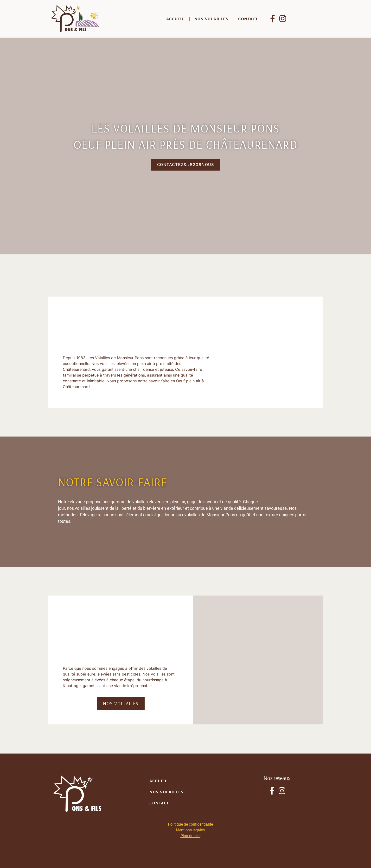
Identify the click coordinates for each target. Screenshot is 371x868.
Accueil (175, 19)
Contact (248, 19)
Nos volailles (211, 19)
